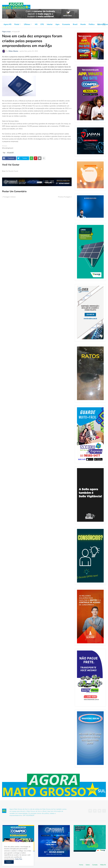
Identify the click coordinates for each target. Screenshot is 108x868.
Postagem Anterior (9, 197)
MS (36, 24)
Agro (57, 24)
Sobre (88, 865)
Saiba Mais (18, 859)
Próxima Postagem (64, 197)
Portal (17, 24)
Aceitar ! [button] (9, 862)
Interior (50, 24)
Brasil (75, 24)
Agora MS (7, 24)
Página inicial (6, 32)
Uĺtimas (27, 24)
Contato (95, 865)
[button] (99, 24)
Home (81, 865)
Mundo (83, 24)
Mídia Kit (103, 865)
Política (92, 24)
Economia (66, 24)
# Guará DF (16, 32)
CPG (42, 24)
